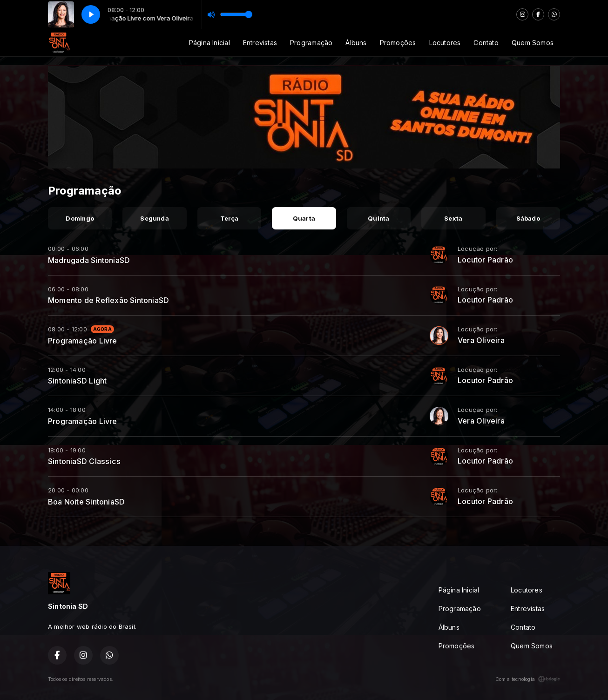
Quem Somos (533, 43)
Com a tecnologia (528, 679)
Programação (311, 43)
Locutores (445, 43)
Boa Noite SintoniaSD (86, 502)
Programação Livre (83, 341)
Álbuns (356, 43)
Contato (486, 43)
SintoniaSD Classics (84, 461)
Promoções (398, 43)
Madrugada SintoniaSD (89, 260)
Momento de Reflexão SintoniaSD (108, 300)
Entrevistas (260, 43)
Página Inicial (209, 43)
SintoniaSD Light (77, 381)
